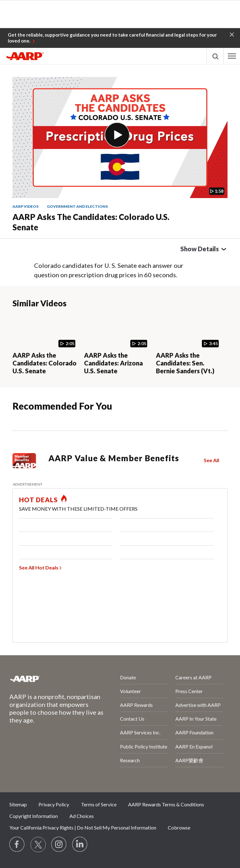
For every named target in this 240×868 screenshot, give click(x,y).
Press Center (189, 691)
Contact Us (132, 719)
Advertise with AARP (198, 705)
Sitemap (18, 804)
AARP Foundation (194, 732)
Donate (128, 677)
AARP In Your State (196, 719)
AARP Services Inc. (140, 732)
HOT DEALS (38, 500)
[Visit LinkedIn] (80, 845)
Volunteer (130, 691)
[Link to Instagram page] (59, 845)
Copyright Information (34, 816)
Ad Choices (82, 816)
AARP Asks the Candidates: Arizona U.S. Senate (113, 363)
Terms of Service (99, 804)
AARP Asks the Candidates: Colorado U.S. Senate (91, 222)
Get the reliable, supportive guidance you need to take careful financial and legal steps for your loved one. (112, 38)
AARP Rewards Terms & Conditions (166, 804)
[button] (232, 34)
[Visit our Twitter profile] (38, 845)
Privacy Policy (54, 804)
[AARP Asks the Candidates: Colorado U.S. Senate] (46, 345)
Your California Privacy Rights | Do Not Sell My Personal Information (83, 827)
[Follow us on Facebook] (17, 845)
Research (130, 760)
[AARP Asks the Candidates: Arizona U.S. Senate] (117, 345)
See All (211, 460)
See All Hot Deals (39, 567)
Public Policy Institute (144, 746)
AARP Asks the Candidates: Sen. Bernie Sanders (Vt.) (185, 363)
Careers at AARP (193, 677)
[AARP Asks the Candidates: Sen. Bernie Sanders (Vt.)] (189, 345)
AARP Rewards (136, 705)
